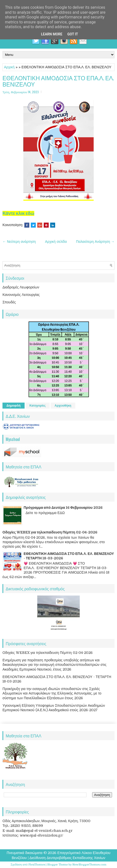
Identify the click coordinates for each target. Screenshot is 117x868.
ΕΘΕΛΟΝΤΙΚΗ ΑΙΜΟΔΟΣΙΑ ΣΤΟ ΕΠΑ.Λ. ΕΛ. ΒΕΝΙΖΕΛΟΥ (58, 81)
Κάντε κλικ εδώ (18, 213)
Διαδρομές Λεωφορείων (21, 287)
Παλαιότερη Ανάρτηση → (95, 242)
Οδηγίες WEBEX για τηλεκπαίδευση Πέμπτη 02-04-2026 (50, 532)
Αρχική (9, 67)
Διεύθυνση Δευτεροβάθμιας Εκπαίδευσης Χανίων (67, 858)
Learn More (52, 34)
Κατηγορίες (38, 406)
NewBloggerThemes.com (89, 865)
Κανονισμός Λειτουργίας (21, 295)
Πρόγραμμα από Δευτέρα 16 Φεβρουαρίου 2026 (63, 508)
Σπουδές (9, 302)
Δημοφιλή (14, 406)
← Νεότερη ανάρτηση (19, 242)
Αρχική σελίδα (56, 242)
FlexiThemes (37, 865)
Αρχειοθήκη (63, 406)
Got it (73, 34)
